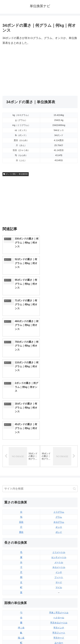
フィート (59, 474)
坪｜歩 (21, 524)
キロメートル (59, 464)
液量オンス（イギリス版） (59, 565)
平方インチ (59, 524)
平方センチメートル (21, 545)
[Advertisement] (40, 71)
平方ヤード (59, 535)
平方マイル (59, 545)
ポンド (59, 429)
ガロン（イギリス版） (59, 590)
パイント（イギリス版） (59, 580)
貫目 (21, 429)
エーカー (59, 540)
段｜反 (21, 535)
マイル (59, 484)
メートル (59, 459)
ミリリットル (21, 590)
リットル (21, 595)
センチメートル (59, 454)
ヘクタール (59, 514)
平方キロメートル (59, 519)
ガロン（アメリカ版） (59, 595)
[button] (74, 385)
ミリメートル (59, 449)
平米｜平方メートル (59, 509)
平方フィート (59, 530)
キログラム (59, 419)
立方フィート (59, 575)
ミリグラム (59, 409)
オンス (59, 424)
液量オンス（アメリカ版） (59, 570)
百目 (21, 419)
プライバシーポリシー (59, 634)
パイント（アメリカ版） (59, 585)
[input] (40, 386)
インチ (59, 469)
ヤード (59, 479)
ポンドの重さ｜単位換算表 (16, 174)
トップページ (21, 634)
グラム (59, 414)
